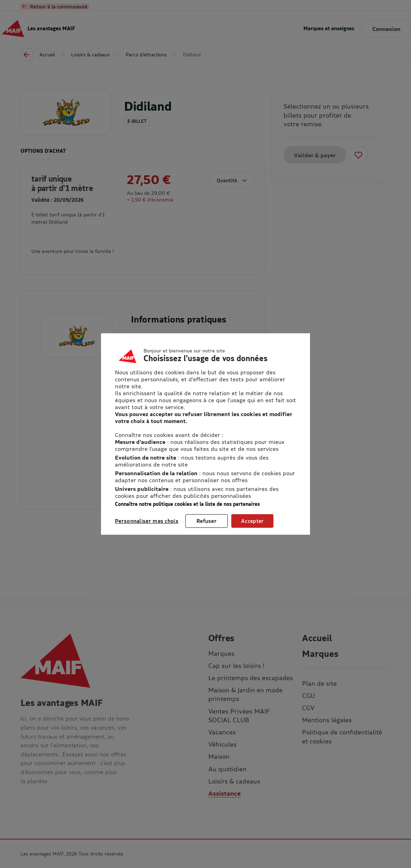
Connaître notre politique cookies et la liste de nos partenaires (187, 504)
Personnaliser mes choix (147, 521)
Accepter (252, 521)
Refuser (207, 521)
